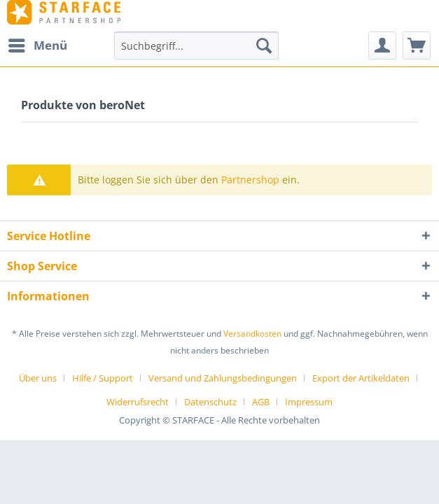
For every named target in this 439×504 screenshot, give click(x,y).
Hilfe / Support (103, 378)
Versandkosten (252, 334)
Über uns (38, 378)
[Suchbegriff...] (196, 45)
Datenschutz (210, 402)
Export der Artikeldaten (361, 378)
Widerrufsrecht (138, 402)
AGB (261, 402)
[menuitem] (37, 45)
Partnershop (250, 180)
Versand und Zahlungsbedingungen (223, 378)
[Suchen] (264, 45)
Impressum (309, 402)
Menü (38, 44)
